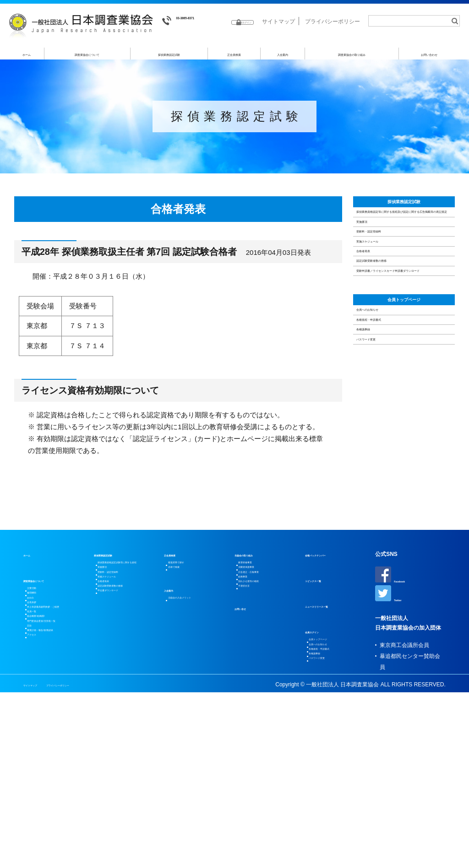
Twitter (393, 699)
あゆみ (38, 713)
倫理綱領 (41, 702)
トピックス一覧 (324, 680)
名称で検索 (184, 677)
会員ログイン (322, 732)
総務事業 (252, 699)
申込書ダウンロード (125, 754)
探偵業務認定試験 (169, 58)
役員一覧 (41, 757)
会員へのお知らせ (388, 483)
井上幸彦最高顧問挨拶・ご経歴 (55, 741)
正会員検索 (234, 58)
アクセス (41, 834)
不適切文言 (255, 721)
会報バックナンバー (330, 655)
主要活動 (41, 691)
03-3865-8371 (190, 21)
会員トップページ (404, 459)
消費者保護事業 (260, 677)
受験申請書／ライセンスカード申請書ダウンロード (402, 410)
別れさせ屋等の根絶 (266, 710)
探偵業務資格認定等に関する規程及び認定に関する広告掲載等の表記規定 (402, 252)
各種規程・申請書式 (391, 507)
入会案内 (283, 58)
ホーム (27, 58)
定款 (35, 801)
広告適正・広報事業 (266, 688)
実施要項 (374, 288)
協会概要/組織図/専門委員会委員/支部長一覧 (58, 779)
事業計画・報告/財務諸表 (58, 818)
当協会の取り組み (256, 655)
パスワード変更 (384, 553)
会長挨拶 (41, 724)
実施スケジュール (388, 334)
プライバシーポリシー (333, 36)
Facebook (397, 675)
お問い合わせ (430, 58)
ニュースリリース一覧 (333, 706)
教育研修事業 (257, 666)
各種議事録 (378, 530)
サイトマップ (278, 36)
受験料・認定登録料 (391, 311)
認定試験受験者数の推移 (398, 381)
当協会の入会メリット (198, 713)
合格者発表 (378, 358)
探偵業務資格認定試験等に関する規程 (128, 671)
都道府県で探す (190, 666)
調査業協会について (88, 58)
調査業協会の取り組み (352, 58)
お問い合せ (248, 746)
